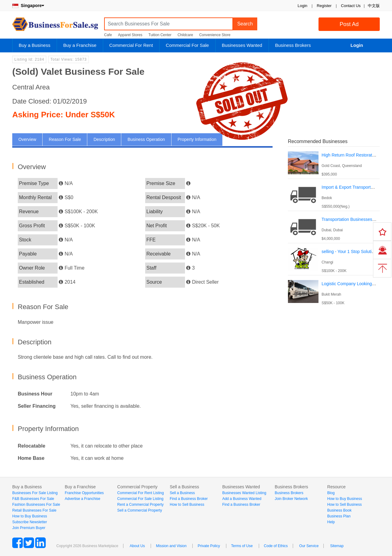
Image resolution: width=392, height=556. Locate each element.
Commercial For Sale (187, 45)
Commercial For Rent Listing (141, 493)
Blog (331, 493)
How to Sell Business (187, 505)
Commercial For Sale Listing (140, 499)
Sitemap (337, 546)
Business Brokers (293, 45)
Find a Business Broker (189, 499)
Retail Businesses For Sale (34, 510)
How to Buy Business (30, 516)
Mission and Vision (171, 546)
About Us (137, 546)
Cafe (108, 35)
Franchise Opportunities (84, 493)
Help (331, 522)
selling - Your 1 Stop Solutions (350, 252)
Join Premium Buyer (29, 528)
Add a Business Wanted (242, 499)
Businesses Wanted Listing (244, 493)
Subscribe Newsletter (30, 522)
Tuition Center (160, 35)
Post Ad (349, 24)
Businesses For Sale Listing (35, 493)
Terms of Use (242, 546)
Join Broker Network (291, 499)
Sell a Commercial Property (140, 510)
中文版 (374, 6)
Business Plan (339, 516)
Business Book (339, 510)
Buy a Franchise (80, 45)
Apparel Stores (130, 35)
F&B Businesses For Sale (33, 499)
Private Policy (209, 546)
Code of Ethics (276, 546)
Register (324, 6)
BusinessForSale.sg (55, 26)
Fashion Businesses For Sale (36, 505)
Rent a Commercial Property (140, 505)
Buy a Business (34, 45)
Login (303, 6)
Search (245, 24)
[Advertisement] (334, 349)
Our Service (309, 546)
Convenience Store (215, 35)
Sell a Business (182, 493)
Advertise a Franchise (82, 499)
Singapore (28, 6)
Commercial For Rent (131, 45)
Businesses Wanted (242, 45)
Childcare (185, 35)
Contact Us (351, 6)
